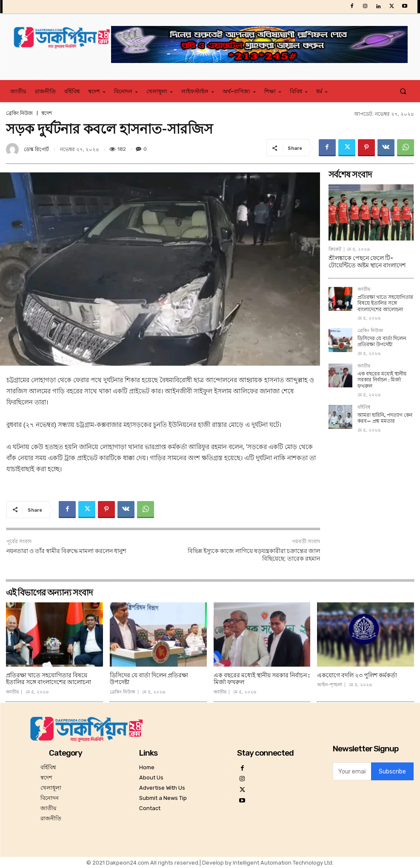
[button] (403, 91)
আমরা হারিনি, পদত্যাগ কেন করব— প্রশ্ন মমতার (385, 418)
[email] (352, 771)
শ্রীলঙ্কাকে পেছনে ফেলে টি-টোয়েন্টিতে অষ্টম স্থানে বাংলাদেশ (367, 262)
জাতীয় (364, 289)
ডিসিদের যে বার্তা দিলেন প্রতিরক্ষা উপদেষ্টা (382, 341)
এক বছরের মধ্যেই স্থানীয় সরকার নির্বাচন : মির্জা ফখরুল (382, 380)
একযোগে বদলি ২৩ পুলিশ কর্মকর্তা (357, 675)
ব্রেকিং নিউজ (19, 113)
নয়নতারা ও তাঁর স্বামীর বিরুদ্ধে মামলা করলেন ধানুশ (66, 551)
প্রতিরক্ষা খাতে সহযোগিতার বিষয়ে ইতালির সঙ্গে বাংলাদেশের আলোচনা (385, 303)
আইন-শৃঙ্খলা (330, 685)
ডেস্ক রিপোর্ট (36, 149)
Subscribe (392, 772)
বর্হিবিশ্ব (364, 407)
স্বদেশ (47, 113)
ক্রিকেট (335, 249)
